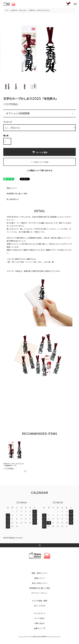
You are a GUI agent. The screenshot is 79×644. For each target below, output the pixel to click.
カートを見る (40, 618)
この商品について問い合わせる (40, 171)
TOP (7, 11)
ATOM (42, 606)
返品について (12, 188)
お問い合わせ (40, 623)
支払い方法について (39, 583)
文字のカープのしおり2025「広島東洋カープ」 (14, 465)
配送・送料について (39, 573)
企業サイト (38, 629)
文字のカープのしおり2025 (39, 11)
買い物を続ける (13, 199)
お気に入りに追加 (39, 162)
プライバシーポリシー (40, 593)
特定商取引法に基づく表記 (17, 194)
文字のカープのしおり (19, 11)
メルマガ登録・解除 (39, 601)
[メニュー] (75, 4)
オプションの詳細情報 (18, 113)
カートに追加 (39, 152)
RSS (36, 606)
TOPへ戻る (39, 545)
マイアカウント (39, 614)
